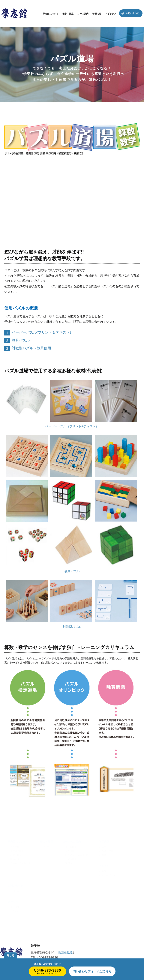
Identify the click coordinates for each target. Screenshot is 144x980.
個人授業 (70, 851)
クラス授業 (71, 846)
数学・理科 (107, 851)
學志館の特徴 (17, 851)
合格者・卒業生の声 (20, 863)
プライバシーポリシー (22, 911)
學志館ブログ (109, 875)
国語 (104, 846)
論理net (69, 863)
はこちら (92, 971)
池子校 (46, 846)
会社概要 (15, 907)
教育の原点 (16, 855)
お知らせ (106, 871)
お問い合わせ (17, 891)
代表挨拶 (15, 846)
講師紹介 (15, 859)
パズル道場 (71, 859)
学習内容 (104, 841)
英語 (104, 855)
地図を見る (65, 953)
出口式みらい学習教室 (76, 855)
